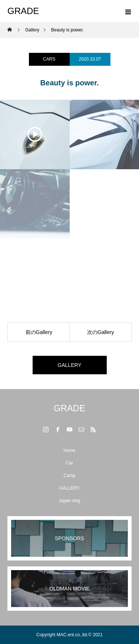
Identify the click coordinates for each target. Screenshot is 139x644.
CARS (49, 59)
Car (69, 463)
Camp (69, 476)
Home (69, 450)
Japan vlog (69, 501)
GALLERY (69, 365)
